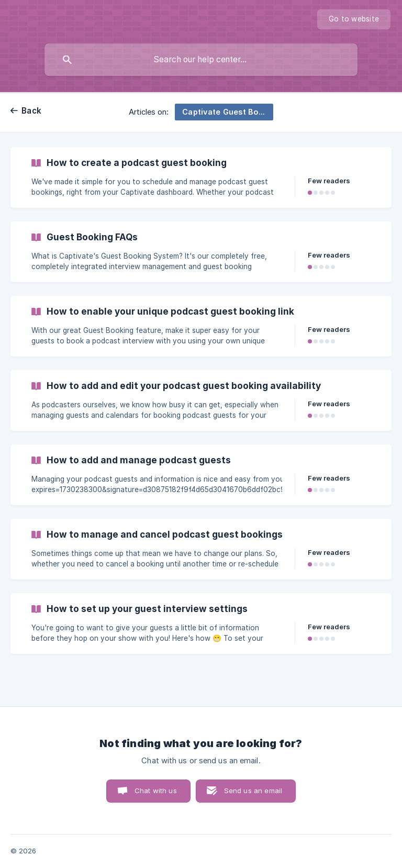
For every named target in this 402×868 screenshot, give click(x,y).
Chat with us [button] (156, 791)
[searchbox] (201, 60)
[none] (354, 19)
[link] (201, 177)
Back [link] (31, 111)
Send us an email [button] (253, 791)
